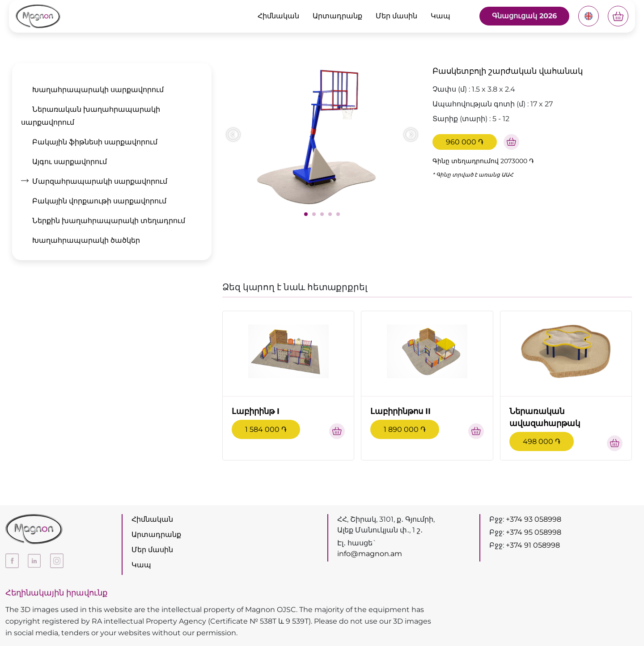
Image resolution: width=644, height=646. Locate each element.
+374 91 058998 (533, 545)
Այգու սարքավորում (70, 162)
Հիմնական (278, 16)
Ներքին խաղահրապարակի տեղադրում (109, 221)
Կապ (441, 16)
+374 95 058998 (534, 532)
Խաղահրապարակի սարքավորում (98, 90)
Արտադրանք (337, 16)
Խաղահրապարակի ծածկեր (86, 240)
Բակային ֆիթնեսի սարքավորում (95, 142)
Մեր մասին (396, 16)
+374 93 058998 (534, 519)
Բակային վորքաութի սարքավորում (99, 201)
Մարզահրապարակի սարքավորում (100, 181)
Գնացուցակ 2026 (524, 16)
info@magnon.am (370, 554)
